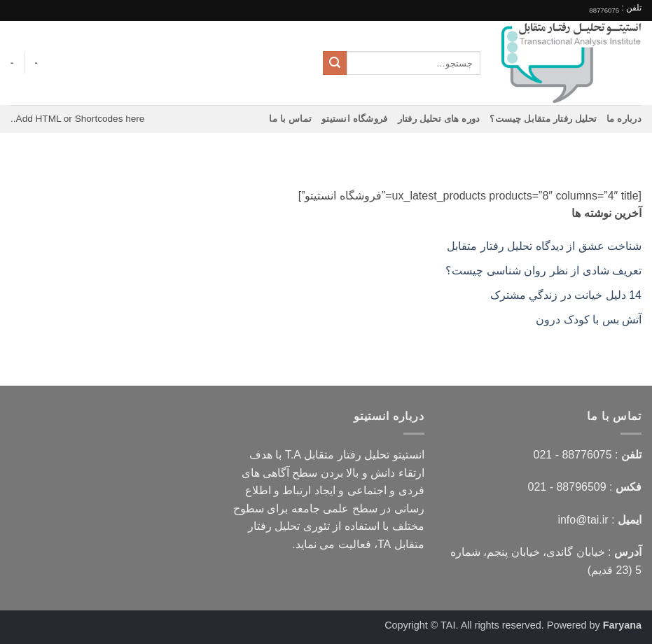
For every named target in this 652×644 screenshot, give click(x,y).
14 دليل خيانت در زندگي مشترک (566, 295)
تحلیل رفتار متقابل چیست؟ (543, 119)
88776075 (604, 10)
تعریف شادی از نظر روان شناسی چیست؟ (543, 271)
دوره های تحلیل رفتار (439, 119)
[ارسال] (335, 63)
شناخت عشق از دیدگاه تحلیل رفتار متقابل (544, 246)
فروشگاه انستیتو (354, 119)
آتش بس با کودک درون (589, 320)
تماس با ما (290, 119)
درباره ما (624, 119)
